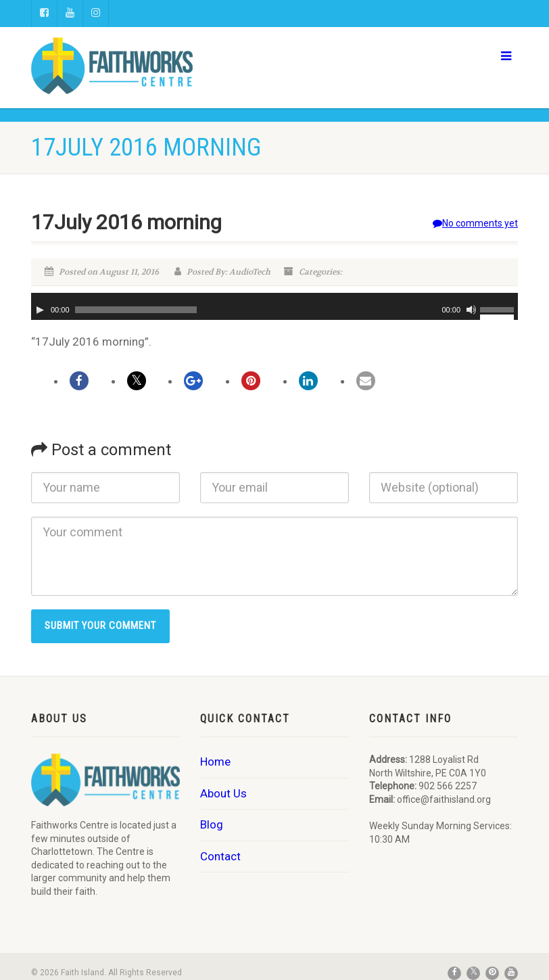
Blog (212, 824)
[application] (274, 306)
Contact (220, 856)
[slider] (136, 310)
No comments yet (475, 223)
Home (215, 762)
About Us (223, 793)
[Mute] (471, 310)
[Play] (40, 310)
